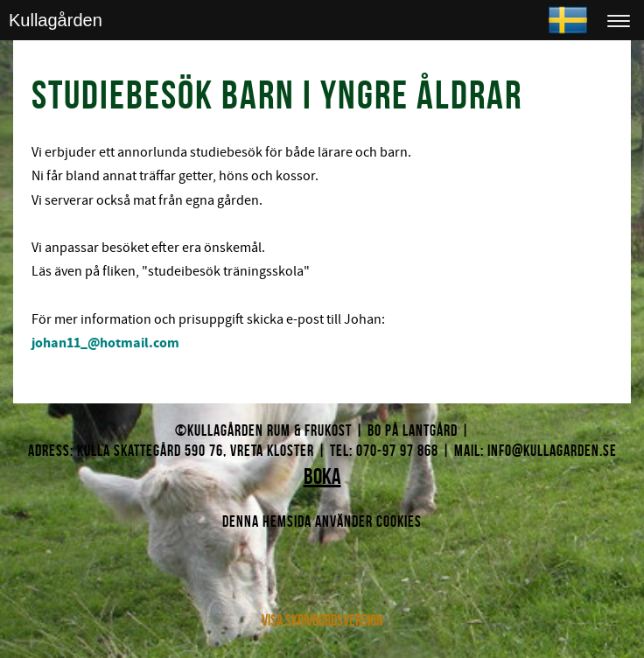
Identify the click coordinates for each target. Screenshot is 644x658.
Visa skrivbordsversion (322, 620)
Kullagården (56, 20)
